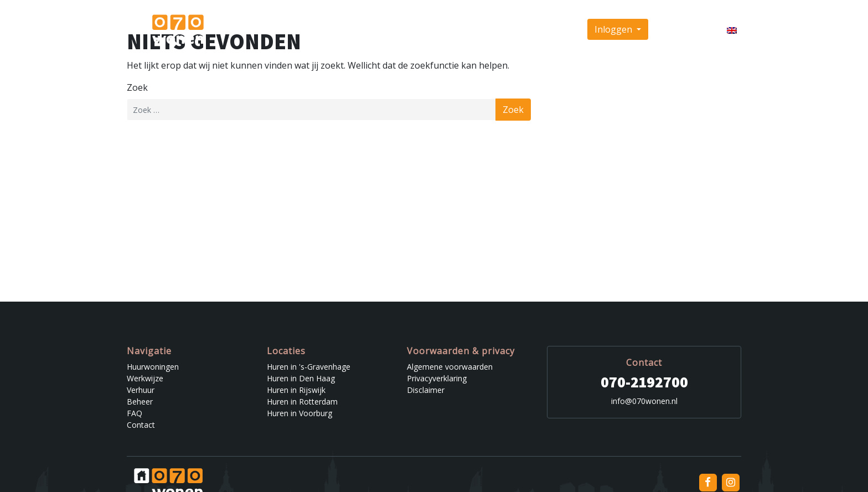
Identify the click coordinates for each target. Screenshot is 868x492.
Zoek (137, 87)
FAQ (528, 29)
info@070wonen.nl (644, 401)
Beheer (497, 29)
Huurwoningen (359, 29)
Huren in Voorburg (299, 413)
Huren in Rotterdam (302, 402)
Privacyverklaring (437, 378)
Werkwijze (415, 29)
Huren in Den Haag (301, 378)
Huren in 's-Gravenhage (309, 367)
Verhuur (459, 29)
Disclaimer (426, 390)
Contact (559, 29)
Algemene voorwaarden (450, 367)
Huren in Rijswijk (296, 390)
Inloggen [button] (614, 29)
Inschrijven (681, 29)
